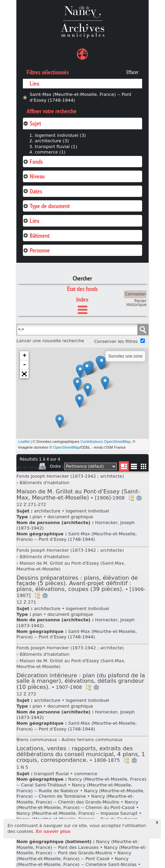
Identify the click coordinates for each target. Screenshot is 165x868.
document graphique (70, 517)
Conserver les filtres (116, 341)
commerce (86, 774)
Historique (136, 305)
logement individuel (88, 511)
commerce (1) (50, 152)
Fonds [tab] (33, 162)
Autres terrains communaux (92, 740)
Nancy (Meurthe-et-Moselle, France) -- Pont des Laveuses (78, 844)
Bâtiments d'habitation (44, 483)
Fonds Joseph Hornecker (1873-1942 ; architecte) (70, 476)
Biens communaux (37, 740)
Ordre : (57, 466)
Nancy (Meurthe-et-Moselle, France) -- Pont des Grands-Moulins (81, 850)
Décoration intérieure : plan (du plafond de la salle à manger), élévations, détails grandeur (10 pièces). (81, 681)
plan (37, 517)
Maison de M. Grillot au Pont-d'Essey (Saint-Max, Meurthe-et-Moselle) (78, 495)
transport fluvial (51, 774)
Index (82, 299)
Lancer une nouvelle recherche (50, 341)
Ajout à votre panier (139, 498)
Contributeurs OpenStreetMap (106, 442)
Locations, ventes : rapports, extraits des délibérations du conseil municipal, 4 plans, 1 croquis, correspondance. (81, 754)
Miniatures (144, 466)
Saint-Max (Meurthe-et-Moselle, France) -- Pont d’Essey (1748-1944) (81, 97)
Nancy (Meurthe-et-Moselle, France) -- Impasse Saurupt (77, 813)
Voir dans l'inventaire (131, 498)
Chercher (82, 278)
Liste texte (134, 468)
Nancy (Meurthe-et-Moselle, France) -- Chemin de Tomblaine (80, 794)
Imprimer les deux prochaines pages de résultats (42, 467)
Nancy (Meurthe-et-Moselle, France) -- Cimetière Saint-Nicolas (76, 862)
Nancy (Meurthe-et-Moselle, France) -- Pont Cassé (74, 856)
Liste (124, 466)
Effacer (132, 72)
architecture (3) (52, 141)
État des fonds (82, 289)
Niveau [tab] (34, 176)
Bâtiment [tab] (36, 236)
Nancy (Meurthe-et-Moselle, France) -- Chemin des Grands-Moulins (75, 799)
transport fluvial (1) (56, 147)
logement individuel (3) (60, 135)
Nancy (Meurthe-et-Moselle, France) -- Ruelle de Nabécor (74, 788)
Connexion (135, 294)
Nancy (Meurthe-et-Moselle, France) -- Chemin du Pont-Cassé (77, 805)
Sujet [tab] (32, 123)
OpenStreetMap (67, 447)
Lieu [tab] (31, 221)
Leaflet (24, 442)
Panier (140, 301)
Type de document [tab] (46, 206)
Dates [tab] (32, 191)
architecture (47, 511)
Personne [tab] (36, 250)
